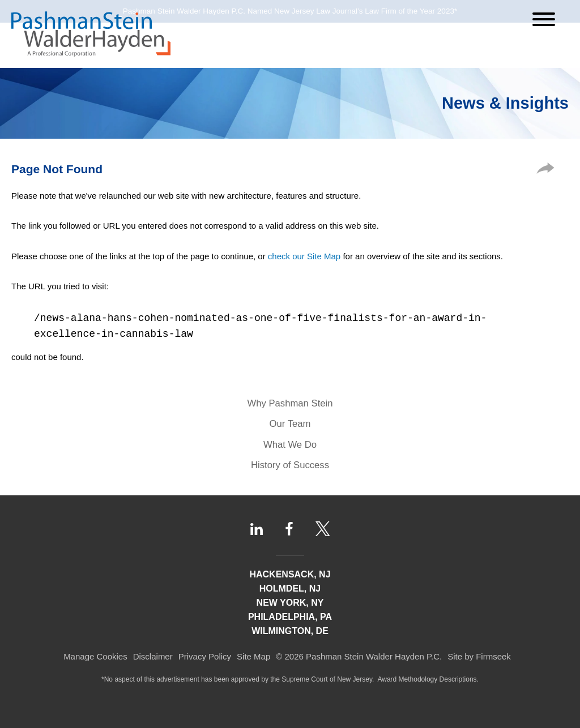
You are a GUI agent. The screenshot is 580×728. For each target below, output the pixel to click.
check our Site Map (304, 256)
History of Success (290, 465)
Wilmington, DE (290, 631)
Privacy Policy (205, 656)
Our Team (290, 424)
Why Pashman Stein (290, 403)
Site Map (253, 656)
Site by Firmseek (479, 656)
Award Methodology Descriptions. (428, 679)
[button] (545, 171)
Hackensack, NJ (290, 574)
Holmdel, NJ (290, 588)
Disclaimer (153, 656)
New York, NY (290, 603)
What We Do (290, 445)
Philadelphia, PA (290, 617)
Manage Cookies (95, 656)
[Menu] (544, 19)
